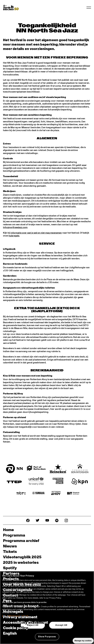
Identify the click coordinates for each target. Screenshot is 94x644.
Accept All (61, 625)
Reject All (33, 625)
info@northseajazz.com (15, 227)
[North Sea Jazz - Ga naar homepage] (11, 8)
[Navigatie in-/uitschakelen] (89, 8)
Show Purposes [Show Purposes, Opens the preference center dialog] (47, 637)
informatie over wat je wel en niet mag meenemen (36, 232)
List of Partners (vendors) (15, 616)
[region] (47, 608)
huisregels (14, 235)
